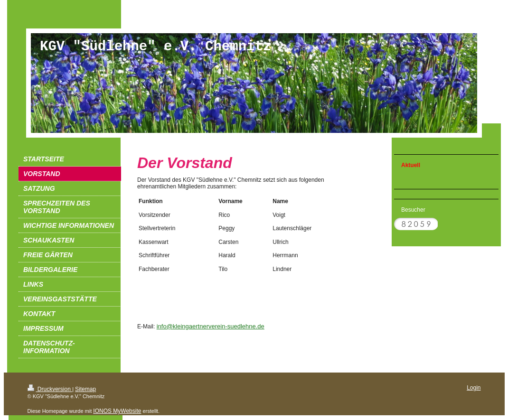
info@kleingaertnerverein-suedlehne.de (211, 326)
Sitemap (85, 389)
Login (474, 388)
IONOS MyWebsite (117, 411)
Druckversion (50, 389)
